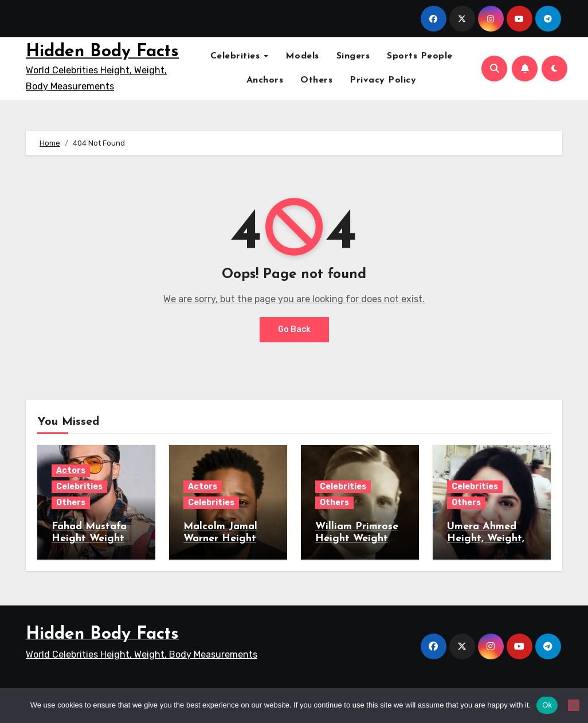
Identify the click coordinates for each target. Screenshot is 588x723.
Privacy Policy (383, 80)
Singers (353, 56)
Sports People (420, 56)
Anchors (265, 80)
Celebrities (237, 56)
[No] (574, 705)
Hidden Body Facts (102, 52)
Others (316, 80)
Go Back (294, 329)
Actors (71, 470)
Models (302, 56)
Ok (547, 705)
